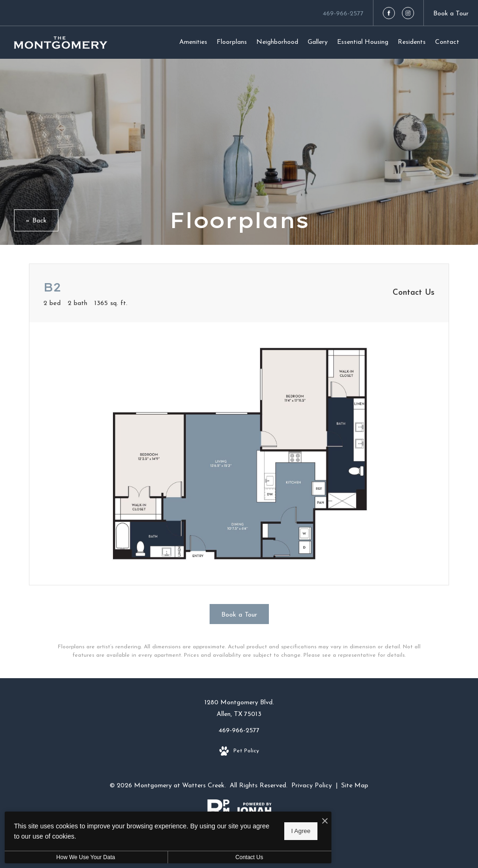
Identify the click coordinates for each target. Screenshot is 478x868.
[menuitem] (193, 42)
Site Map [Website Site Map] (355, 786)
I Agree (301, 831)
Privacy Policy (312, 786)
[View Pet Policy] (239, 751)
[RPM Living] (218, 810)
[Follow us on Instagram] (408, 13)
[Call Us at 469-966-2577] (343, 13)
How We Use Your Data (86, 857)
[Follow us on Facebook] (389, 13)
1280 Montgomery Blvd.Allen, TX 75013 (239, 708)
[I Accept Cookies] (325, 822)
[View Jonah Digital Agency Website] (253, 811)
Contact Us (249, 857)
